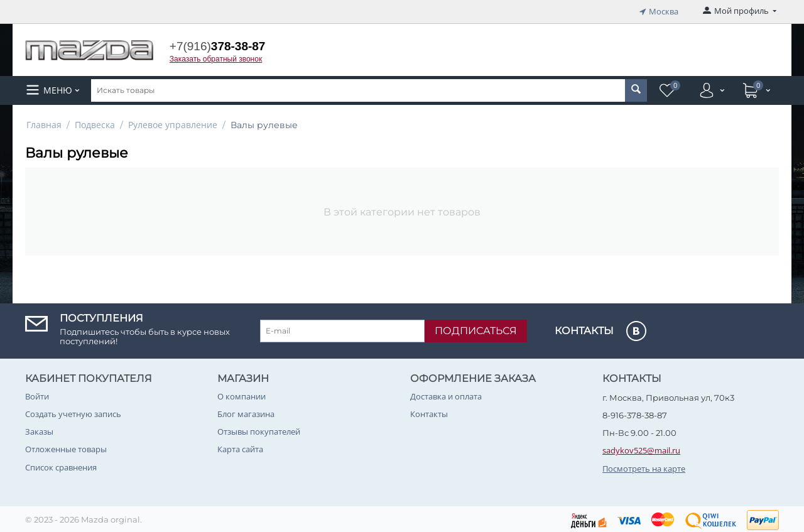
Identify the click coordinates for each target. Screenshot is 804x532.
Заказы (39, 430)
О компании (242, 394)
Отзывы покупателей (259, 430)
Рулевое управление (173, 123)
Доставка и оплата (446, 394)
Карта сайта (240, 448)
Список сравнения (61, 465)
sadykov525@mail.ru (641, 449)
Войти (37, 394)
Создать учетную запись (73, 412)
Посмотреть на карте (644, 467)
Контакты (429, 412)
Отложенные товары (66, 448)
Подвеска (95, 123)
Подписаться (476, 329)
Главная (44, 123)
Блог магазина (246, 412)
